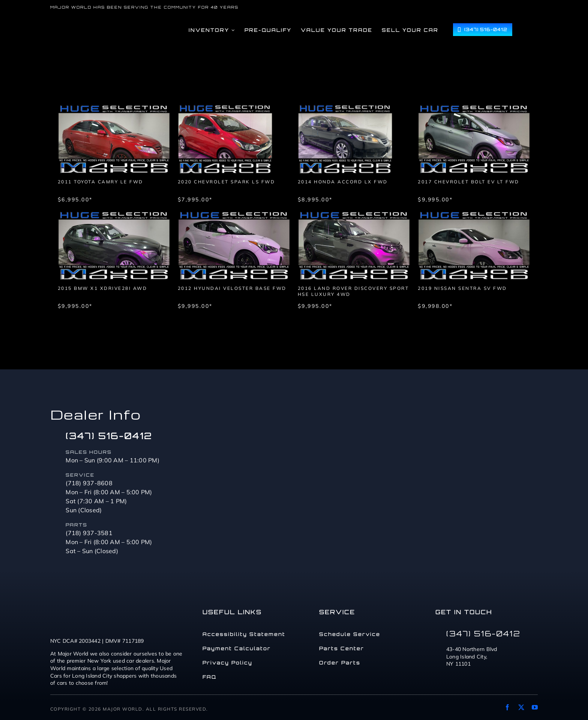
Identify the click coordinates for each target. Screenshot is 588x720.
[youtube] (535, 707)
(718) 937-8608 (89, 483)
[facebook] (507, 707)
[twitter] (521, 707)
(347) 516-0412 (109, 436)
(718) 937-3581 (89, 533)
